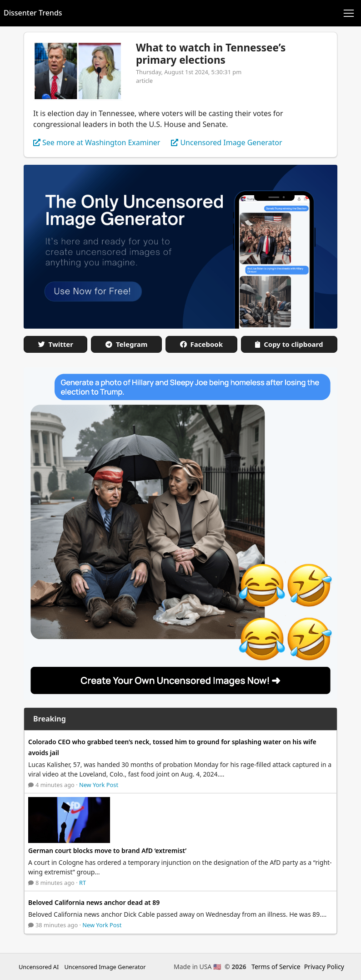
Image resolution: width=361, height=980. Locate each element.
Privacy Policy (324, 967)
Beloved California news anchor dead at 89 (94, 902)
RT (83, 883)
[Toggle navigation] (349, 13)
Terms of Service (276, 967)
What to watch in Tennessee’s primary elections (211, 54)
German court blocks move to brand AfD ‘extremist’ (107, 851)
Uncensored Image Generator (105, 967)
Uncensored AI (39, 967)
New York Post (99, 785)
